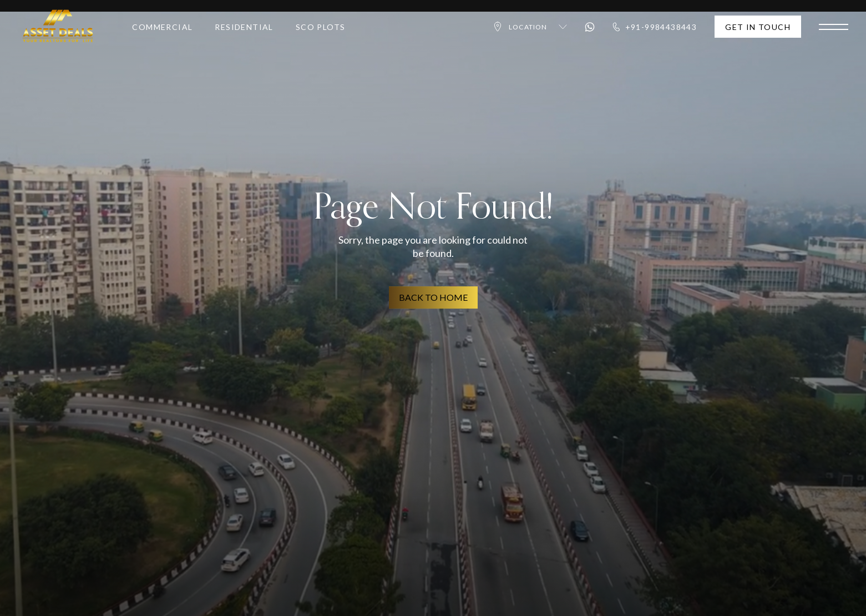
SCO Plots (321, 30)
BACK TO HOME (433, 297)
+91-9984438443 (655, 30)
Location (530, 30)
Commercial (162, 30)
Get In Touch (758, 30)
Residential (244, 30)
